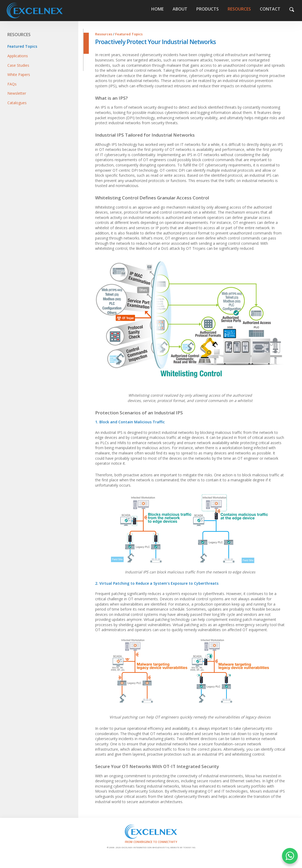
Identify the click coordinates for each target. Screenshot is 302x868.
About (180, 9)
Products (208, 9)
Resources (239, 9)
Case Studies (18, 65)
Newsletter (17, 93)
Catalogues (17, 103)
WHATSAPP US (290, 856)
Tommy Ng (189, 847)
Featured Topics (22, 46)
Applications (18, 56)
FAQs (12, 84)
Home (49, 11)
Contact (270, 9)
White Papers (19, 75)
